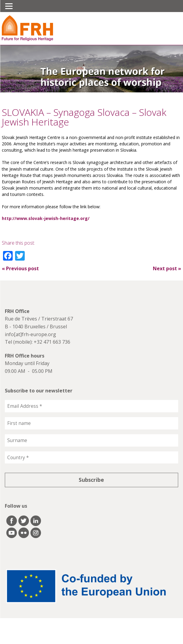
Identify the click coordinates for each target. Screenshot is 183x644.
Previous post (20, 268)
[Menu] (9, 6)
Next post (167, 268)
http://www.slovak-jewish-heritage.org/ (46, 218)
